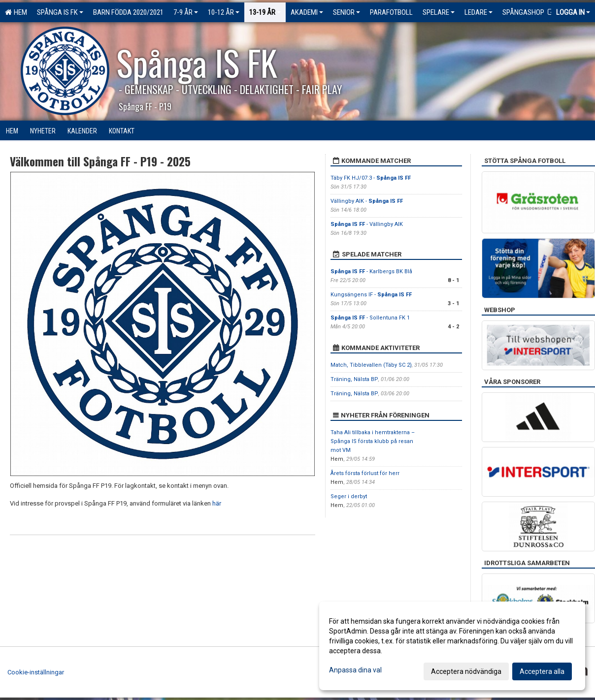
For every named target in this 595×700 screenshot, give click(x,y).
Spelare (439, 12)
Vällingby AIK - (367, 201)
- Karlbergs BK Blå (371, 271)
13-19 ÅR (265, 12)
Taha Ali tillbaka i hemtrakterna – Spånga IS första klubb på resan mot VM (373, 441)
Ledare (479, 12)
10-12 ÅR (224, 12)
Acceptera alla (542, 671)
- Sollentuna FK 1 (370, 318)
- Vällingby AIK (367, 224)
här (217, 503)
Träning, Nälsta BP (354, 379)
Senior (347, 12)
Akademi (307, 12)
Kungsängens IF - (371, 295)
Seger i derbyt (349, 496)
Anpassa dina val (355, 670)
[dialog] (452, 646)
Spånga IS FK (60, 12)
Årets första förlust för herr (365, 473)
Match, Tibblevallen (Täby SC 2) (371, 365)
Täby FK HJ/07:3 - (371, 178)
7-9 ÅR (186, 12)
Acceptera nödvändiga (466, 671)
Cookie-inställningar (36, 672)
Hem (16, 12)
